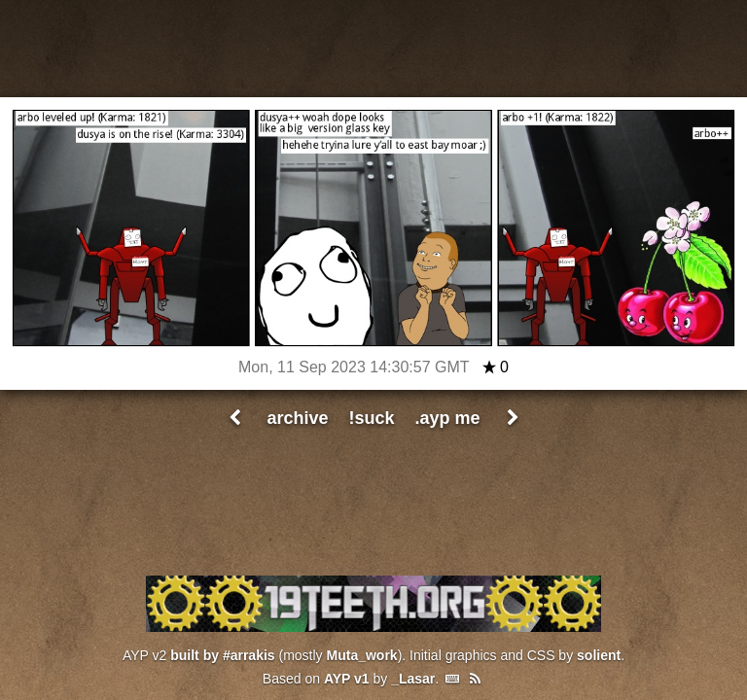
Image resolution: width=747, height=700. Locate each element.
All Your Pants (373, 49)
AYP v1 (347, 679)
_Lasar (413, 679)
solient (599, 655)
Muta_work (362, 655)
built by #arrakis (222, 655)
